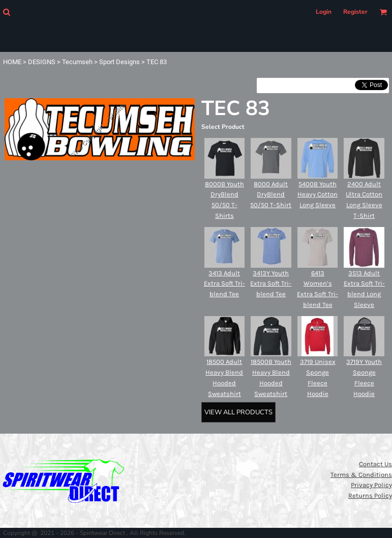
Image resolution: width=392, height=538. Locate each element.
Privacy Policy (371, 485)
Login (324, 12)
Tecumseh (77, 62)
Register (355, 12)
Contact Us (375, 464)
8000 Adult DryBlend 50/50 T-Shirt (271, 195)
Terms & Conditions (361, 475)
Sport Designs (119, 62)
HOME (12, 62)
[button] (6, 12)
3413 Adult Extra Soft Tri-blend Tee (224, 284)
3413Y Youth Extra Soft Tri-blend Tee (271, 284)
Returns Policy (370, 495)
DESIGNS (42, 62)
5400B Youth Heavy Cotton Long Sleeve (318, 195)
